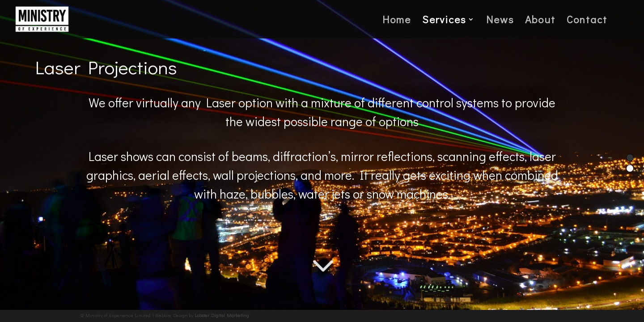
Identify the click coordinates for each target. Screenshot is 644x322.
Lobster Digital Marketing (222, 315)
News (500, 21)
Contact (587, 21)
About (540, 21)
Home (397, 21)
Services (444, 21)
